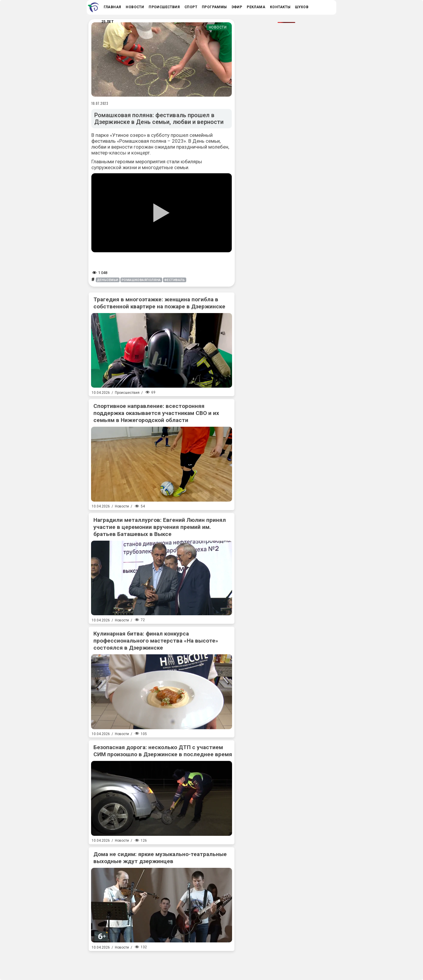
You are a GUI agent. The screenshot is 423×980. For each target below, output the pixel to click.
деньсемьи (108, 280)
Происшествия (127, 393)
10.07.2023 (100, 103)
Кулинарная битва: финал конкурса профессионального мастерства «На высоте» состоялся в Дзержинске (156, 641)
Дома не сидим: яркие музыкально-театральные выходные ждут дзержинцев (160, 858)
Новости (218, 27)
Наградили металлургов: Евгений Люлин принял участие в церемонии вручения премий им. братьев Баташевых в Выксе (160, 527)
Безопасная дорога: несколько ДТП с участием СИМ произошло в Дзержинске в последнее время (163, 751)
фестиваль (175, 280)
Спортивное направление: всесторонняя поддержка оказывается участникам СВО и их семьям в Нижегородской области (156, 413)
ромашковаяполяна (141, 280)
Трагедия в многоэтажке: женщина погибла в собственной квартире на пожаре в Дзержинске (159, 303)
